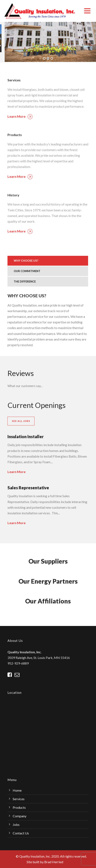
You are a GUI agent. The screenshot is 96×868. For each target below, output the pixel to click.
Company (20, 816)
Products (19, 807)
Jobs (16, 824)
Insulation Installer (26, 437)
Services (19, 799)
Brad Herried (54, 862)
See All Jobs (21, 421)
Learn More (20, 116)
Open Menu (87, 11)
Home (17, 790)
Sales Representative (28, 488)
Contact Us (21, 833)
